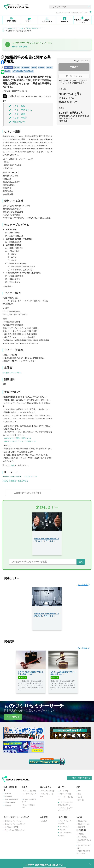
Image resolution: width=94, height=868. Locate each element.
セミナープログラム (20, 110)
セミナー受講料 (18, 118)
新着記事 (8, 792)
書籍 (79, 793)
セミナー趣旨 (17, 106)
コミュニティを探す (48, 790)
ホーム (5, 28)
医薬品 (49, 68)
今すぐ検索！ (13, 716)
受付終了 (74, 67)
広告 (17, 68)
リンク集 (62, 828)
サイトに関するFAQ (12, 826)
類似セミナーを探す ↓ (20, 47)
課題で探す (9, 795)
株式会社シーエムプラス (12, 373)
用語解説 (8, 804)
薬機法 (41, 68)
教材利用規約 (82, 836)
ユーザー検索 (64, 790)
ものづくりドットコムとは (14, 820)
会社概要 (44, 820)
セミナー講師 (17, 114)
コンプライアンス (30, 477)
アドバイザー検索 (65, 793)
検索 (81, 560)
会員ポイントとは (84, 823)
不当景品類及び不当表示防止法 (23, 71)
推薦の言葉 (81, 826)
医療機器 (26, 68)
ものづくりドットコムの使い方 (15, 823)
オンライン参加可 (7, 68)
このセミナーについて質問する (28, 493)
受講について (17, 122)
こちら (12, 465)
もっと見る (84, 583)
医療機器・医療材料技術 (12, 477)
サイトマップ (64, 825)
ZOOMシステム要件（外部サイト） (18, 438)
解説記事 (23, 676)
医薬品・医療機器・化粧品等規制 (15, 481)
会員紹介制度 (82, 820)
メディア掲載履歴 (65, 831)
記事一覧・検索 (10, 801)
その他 (80, 796)
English (62, 834)
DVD (79, 790)
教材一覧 (81, 799)
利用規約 (81, 833)
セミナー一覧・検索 (30, 790)
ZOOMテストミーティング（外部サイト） (21, 441)
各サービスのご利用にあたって (15, 829)
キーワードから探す (12, 798)
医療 (34, 68)
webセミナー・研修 (16, 28)
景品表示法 (6, 71)
